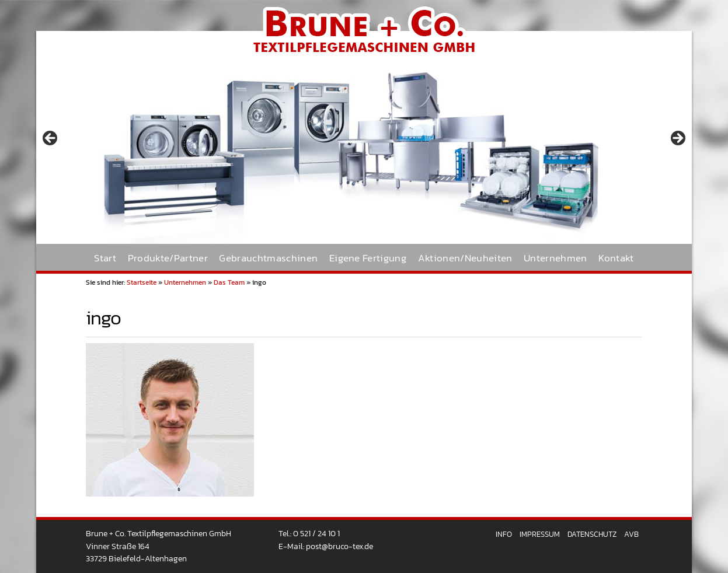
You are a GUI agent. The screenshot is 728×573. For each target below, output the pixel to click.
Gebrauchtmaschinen (268, 258)
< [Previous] (51, 139)
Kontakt (616, 258)
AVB (631, 534)
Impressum (540, 534)
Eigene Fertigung (368, 258)
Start (105, 258)
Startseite (142, 282)
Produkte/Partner (168, 258)
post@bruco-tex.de (339, 546)
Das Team (229, 282)
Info (504, 534)
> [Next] (677, 139)
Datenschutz (592, 534)
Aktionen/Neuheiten (465, 258)
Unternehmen (555, 258)
